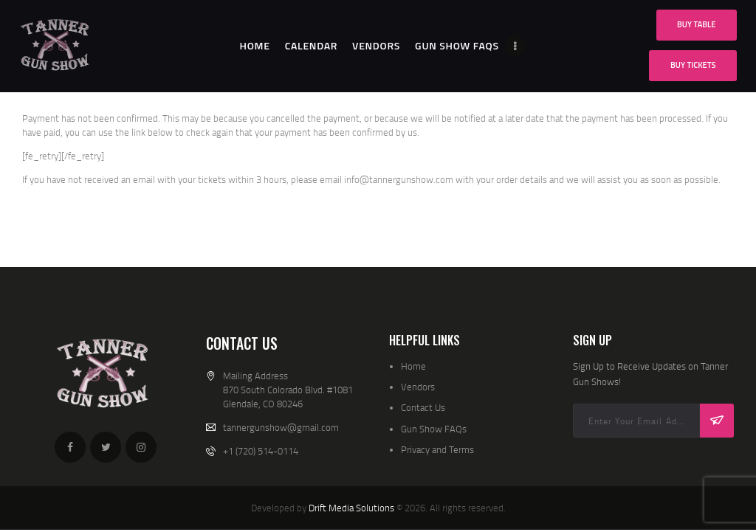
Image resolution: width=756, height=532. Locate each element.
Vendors (418, 387)
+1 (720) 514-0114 (261, 451)
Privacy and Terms (437, 449)
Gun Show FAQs (434, 429)
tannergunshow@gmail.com (281, 427)
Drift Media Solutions (351, 508)
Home (413, 366)
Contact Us (423, 407)
